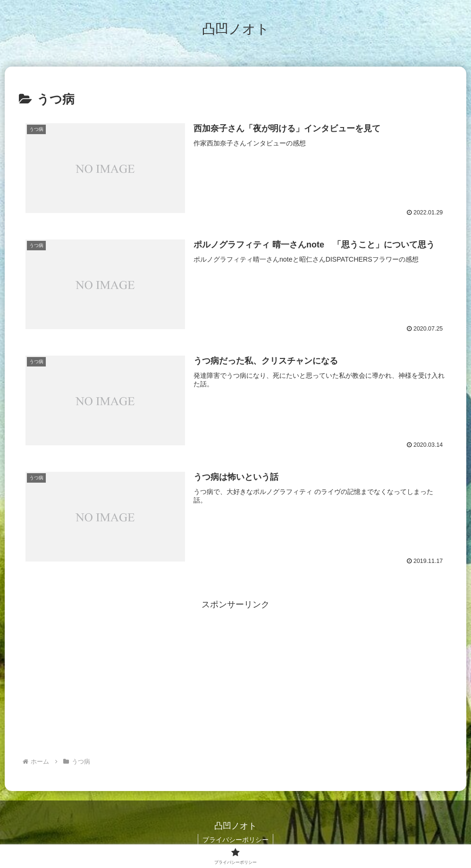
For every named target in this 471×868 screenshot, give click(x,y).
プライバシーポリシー (235, 840)
